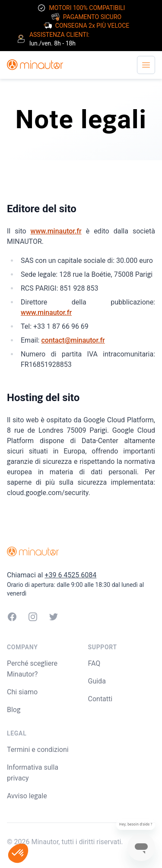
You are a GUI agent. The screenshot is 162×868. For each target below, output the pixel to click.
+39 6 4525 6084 (70, 575)
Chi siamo (22, 692)
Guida (97, 681)
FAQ (94, 663)
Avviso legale (27, 796)
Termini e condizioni (38, 750)
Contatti (100, 699)
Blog (14, 710)
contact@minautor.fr (73, 340)
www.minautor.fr (56, 231)
